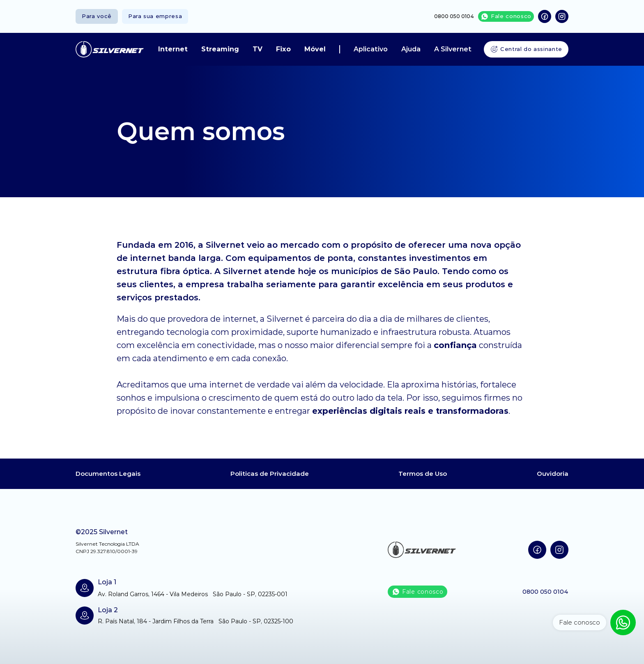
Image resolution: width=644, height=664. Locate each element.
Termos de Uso (423, 474)
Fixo (283, 49)
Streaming (220, 49)
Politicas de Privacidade (270, 474)
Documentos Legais (108, 474)
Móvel (315, 49)
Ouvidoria (553, 474)
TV (258, 49)
